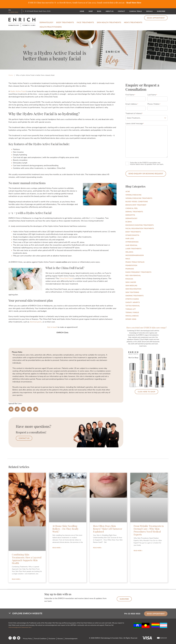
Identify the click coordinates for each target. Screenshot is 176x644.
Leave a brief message (135, 124)
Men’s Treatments (133, 23)
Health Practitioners (51, 27)
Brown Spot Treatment (136, 205)
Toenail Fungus (132, 312)
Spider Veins (131, 319)
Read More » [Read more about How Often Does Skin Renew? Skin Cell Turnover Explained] (98, 548)
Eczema (129, 222)
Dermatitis (130, 215)
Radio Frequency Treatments (138, 272)
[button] (11, 409)
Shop (91, 11)
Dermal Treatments (134, 212)
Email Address (132, 104)
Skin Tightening (132, 292)
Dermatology (46, 23)
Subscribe (161, 11)
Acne (128, 192)
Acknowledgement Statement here (20, 627)
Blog (99, 11)
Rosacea (129, 279)
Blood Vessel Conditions (137, 202)
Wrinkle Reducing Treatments (139, 198)
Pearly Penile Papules (135, 262)
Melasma (129, 252)
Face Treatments (85, 23)
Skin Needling (131, 286)
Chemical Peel (132, 208)
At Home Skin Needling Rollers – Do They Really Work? (65, 529)
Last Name (152, 95)
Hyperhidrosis (132, 242)
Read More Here (134, 3)
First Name (130, 95)
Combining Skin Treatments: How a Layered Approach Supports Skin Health (27, 559)
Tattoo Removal (133, 306)
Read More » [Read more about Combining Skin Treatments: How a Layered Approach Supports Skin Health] (16, 579)
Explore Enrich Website (27, 613)
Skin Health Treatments (109, 23)
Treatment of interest (134, 113)
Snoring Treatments (134, 296)
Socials (149, 11)
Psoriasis (130, 269)
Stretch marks (132, 299)
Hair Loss (130, 239)
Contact (121, 11)
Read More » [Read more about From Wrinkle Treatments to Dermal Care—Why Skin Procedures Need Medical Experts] (138, 551)
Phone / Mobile (154, 104)
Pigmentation (131, 265)
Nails (128, 259)
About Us (110, 11)
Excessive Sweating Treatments (140, 225)
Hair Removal (131, 245)
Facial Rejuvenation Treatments (140, 228)
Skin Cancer (131, 282)
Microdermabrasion (135, 255)
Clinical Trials (136, 11)
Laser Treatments (133, 249)
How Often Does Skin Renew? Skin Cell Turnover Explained (108, 529)
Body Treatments (65, 23)
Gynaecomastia (132, 235)
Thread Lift (131, 309)
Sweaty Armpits (133, 302)
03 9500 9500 (13, 12)
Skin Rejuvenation (133, 289)
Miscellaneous (132, 316)
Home (82, 11)
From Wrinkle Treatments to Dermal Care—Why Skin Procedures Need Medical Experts (149, 530)
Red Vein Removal (133, 276)
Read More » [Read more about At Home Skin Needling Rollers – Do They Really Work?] (57, 548)
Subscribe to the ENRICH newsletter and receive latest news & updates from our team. (147, 163)
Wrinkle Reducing (133, 195)
